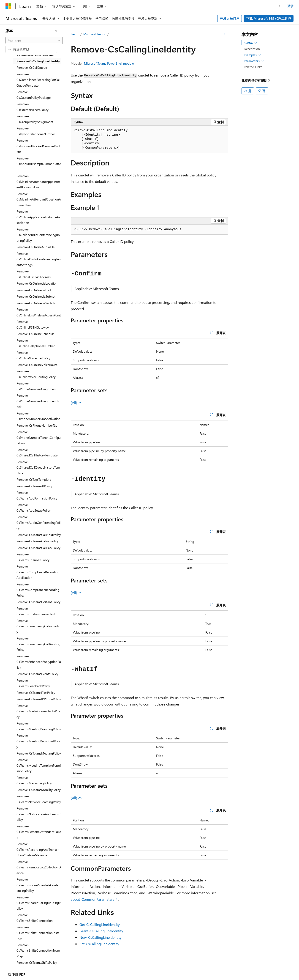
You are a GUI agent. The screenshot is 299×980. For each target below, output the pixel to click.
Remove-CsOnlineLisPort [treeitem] (34, 290)
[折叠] (56, 31)
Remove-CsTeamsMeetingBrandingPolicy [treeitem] (39, 726)
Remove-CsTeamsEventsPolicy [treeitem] (37, 674)
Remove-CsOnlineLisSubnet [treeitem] (36, 296)
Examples (252, 55)
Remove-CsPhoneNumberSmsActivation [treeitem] (38, 416)
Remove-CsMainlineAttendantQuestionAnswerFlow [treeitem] (39, 199)
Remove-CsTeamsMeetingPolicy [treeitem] (39, 753)
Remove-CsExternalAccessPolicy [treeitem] (33, 107)
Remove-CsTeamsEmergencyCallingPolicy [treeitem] (38, 626)
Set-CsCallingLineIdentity (99, 944)
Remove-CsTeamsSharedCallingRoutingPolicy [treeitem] (39, 903)
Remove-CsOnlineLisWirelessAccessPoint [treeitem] (39, 312)
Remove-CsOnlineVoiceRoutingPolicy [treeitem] (36, 374)
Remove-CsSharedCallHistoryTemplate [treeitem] (37, 453)
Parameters (254, 61)
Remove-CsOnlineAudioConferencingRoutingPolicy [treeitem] (38, 235)
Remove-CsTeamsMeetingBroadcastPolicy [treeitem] (39, 741)
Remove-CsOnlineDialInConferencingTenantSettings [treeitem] (39, 259)
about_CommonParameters (92, 899)
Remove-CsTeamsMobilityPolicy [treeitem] (39, 790)
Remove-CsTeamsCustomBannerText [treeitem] (36, 611)
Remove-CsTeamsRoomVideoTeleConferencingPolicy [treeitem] (38, 885)
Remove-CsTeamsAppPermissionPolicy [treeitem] (37, 495)
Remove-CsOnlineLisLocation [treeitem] (37, 283)
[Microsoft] (8, 6)
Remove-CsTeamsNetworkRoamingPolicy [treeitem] (39, 799)
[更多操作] (224, 34)
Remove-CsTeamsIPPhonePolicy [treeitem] (39, 699)
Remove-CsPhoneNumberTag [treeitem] (37, 425)
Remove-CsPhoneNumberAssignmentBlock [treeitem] (38, 401)
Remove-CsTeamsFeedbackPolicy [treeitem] (33, 683)
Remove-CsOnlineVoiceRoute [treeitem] (37, 365)
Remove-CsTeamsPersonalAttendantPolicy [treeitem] (39, 832)
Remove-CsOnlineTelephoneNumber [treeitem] (36, 343)
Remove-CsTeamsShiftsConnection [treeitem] (35, 918)
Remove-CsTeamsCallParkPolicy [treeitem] (38, 548)
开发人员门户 (230, 18)
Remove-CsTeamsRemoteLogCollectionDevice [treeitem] (39, 867)
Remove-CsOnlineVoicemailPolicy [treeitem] (33, 355)
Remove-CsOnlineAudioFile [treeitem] (35, 247)
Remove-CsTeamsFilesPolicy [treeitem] (36, 693)
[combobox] (34, 40)
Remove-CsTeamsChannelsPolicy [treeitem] (33, 557)
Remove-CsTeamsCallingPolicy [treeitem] (38, 541)
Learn (75, 34)
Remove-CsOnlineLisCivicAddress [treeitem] (34, 274)
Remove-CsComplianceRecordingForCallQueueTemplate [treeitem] (38, 80)
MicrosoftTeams (94, 34)
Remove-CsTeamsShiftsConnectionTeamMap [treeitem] (38, 950)
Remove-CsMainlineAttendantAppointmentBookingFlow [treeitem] (38, 181)
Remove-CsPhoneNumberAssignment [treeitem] (37, 386)
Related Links (253, 67)
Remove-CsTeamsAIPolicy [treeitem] (34, 486)
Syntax (251, 43)
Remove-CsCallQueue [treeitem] (32, 67)
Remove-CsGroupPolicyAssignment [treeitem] (35, 119)
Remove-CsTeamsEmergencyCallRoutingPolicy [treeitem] (38, 644)
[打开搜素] (281, 6)
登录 (290, 6)
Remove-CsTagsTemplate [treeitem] (34, 479)
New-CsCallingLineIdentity (101, 937)
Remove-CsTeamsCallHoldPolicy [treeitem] (39, 535)
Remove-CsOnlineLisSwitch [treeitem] (36, 303)
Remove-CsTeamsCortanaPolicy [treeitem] (38, 602)
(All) (76, 402)
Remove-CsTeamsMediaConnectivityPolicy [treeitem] (38, 711)
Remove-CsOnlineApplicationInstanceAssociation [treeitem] (38, 217)
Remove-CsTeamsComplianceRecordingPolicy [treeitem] (38, 590)
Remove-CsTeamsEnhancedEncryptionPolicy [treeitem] (39, 662)
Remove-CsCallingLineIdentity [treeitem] (38, 61)
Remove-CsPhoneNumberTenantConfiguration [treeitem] (39, 437)
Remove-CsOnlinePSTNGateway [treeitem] (33, 324)
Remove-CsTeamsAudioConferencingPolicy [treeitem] (38, 522)
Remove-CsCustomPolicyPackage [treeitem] (34, 95)
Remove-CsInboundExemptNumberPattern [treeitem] (39, 164)
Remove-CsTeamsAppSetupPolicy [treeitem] (34, 508)
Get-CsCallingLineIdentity (100, 924)
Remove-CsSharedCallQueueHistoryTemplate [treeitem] (38, 467)
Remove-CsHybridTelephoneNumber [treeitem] (36, 131)
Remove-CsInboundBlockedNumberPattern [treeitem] (38, 146)
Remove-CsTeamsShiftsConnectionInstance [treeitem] (38, 933)
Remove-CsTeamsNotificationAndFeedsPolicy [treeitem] (38, 814)
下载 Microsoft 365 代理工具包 (269, 18)
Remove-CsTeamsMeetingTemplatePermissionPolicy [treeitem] (39, 765)
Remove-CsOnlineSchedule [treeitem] (35, 334)
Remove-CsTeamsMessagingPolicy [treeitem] (34, 780)
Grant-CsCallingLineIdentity (101, 931)
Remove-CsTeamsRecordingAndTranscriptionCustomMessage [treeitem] (38, 849)
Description (252, 49)
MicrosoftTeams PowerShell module (109, 63)
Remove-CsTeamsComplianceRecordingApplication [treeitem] (38, 572)
